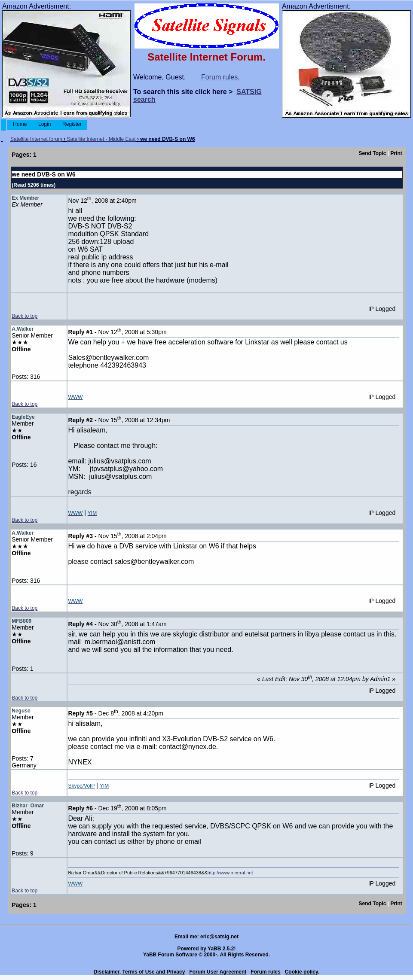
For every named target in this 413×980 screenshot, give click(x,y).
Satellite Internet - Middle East (101, 139)
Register (72, 124)
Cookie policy (301, 972)
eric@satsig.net (219, 937)
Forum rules (219, 77)
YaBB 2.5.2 (221, 949)
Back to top (24, 316)
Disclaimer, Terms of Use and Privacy (139, 972)
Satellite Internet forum (36, 139)
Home (20, 124)
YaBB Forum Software (170, 955)
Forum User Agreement (218, 972)
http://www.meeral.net (230, 873)
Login (45, 124)
